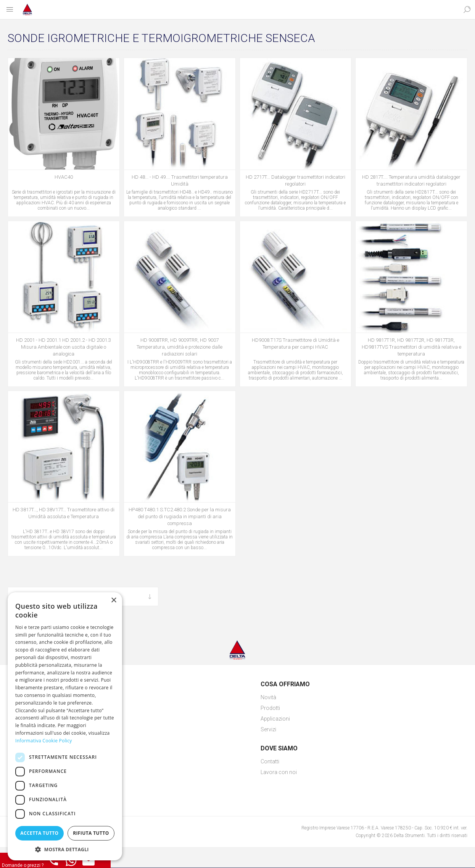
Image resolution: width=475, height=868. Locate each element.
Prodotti (270, 708)
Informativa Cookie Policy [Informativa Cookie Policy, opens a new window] (44, 741)
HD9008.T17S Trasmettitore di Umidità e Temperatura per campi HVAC (295, 343)
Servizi (268, 729)
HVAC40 (64, 177)
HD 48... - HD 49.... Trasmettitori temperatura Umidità (180, 180)
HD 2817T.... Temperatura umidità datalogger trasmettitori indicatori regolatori (411, 180)
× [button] (114, 600)
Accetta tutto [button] (39, 833)
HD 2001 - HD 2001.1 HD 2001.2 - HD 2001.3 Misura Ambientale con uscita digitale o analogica (64, 347)
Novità (268, 697)
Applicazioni (275, 719)
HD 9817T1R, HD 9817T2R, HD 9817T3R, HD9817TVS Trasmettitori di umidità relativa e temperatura (411, 347)
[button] (65, 849)
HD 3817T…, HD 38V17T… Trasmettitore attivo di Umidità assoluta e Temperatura (64, 513)
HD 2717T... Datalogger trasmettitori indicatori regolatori (295, 180)
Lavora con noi (279, 772)
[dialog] (65, 726)
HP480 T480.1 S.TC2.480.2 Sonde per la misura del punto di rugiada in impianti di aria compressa (180, 516)
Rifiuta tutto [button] (91, 833)
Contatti (270, 761)
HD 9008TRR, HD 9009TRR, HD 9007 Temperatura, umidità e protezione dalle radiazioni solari (180, 347)
